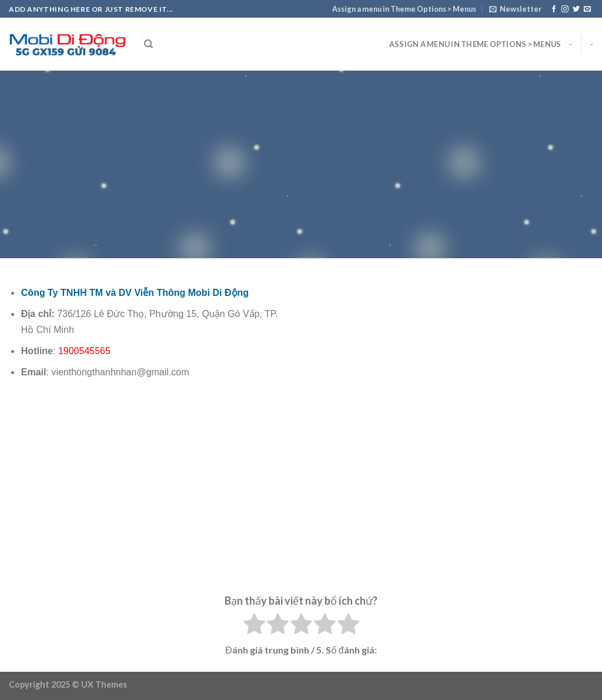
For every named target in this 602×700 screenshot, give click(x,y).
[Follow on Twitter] (576, 9)
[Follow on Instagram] (565, 9)
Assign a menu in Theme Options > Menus (404, 9)
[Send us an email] (587, 9)
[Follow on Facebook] (554, 9)
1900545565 (84, 351)
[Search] (148, 44)
